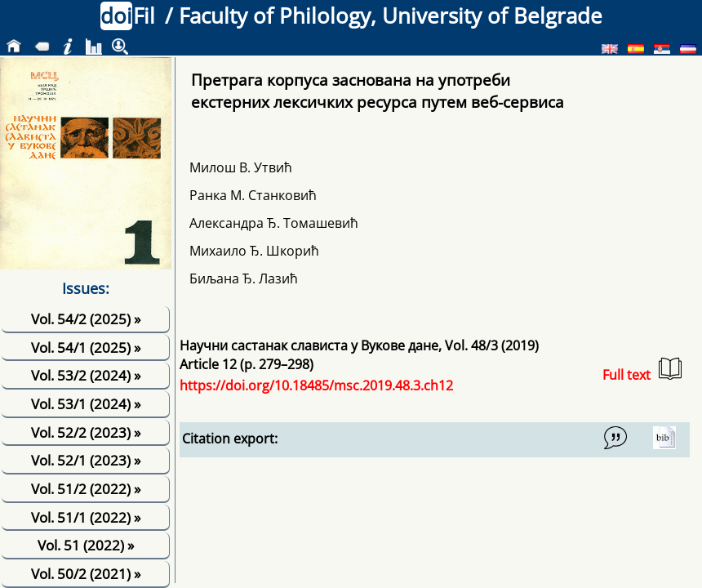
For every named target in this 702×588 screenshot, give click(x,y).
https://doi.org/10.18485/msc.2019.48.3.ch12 (316, 385)
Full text (642, 370)
